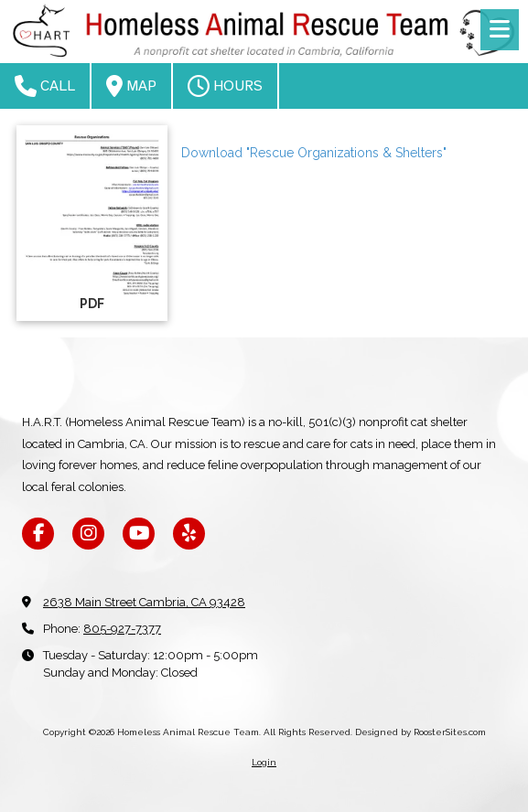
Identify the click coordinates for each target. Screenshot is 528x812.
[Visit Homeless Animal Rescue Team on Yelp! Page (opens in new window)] (189, 534)
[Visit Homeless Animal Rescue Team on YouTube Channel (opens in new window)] (139, 534)
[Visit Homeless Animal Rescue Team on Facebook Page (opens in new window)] (38, 534)
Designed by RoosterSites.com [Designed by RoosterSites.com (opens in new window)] (420, 732)
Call (45, 86)
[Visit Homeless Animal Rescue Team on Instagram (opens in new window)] (88, 534)
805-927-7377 (122, 629)
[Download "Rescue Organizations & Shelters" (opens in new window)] (92, 223)
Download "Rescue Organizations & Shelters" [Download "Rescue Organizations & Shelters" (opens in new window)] (314, 153)
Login (264, 762)
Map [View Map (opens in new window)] (131, 86)
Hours (225, 86)
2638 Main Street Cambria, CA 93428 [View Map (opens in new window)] (144, 602)
